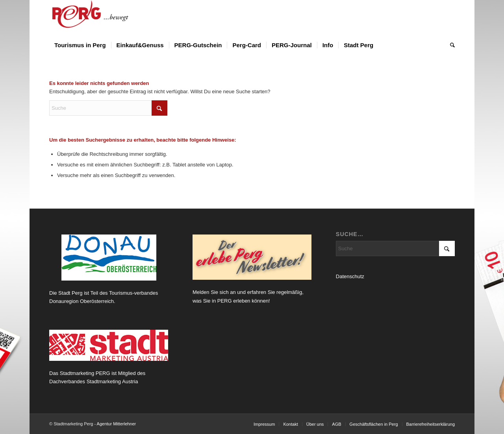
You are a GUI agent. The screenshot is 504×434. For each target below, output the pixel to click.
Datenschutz (350, 276)
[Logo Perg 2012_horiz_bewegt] (103, 18)
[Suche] (450, 45)
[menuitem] (80, 45)
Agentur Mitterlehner (117, 424)
